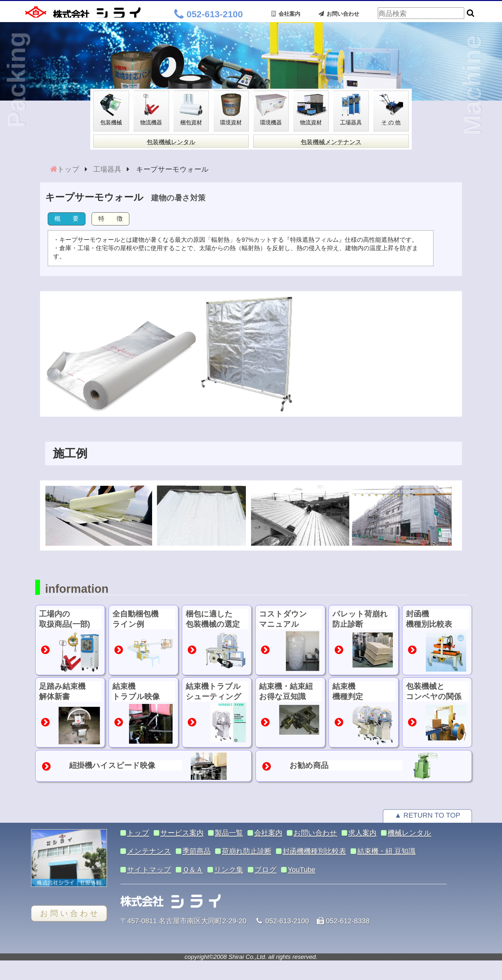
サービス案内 (182, 833)
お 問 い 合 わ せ (69, 913)
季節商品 (197, 851)
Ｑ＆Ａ (193, 870)
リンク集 (229, 870)
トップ (68, 169)
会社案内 (286, 14)
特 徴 (110, 219)
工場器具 (107, 169)
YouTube (302, 870)
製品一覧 (229, 833)
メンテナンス (149, 851)
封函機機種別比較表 (314, 851)
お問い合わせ (339, 14)
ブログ (266, 870)
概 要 (67, 219)
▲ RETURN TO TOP (427, 815)
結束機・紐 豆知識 (386, 851)
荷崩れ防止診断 (247, 851)
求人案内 (362, 833)
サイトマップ (149, 870)
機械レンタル (409, 833)
